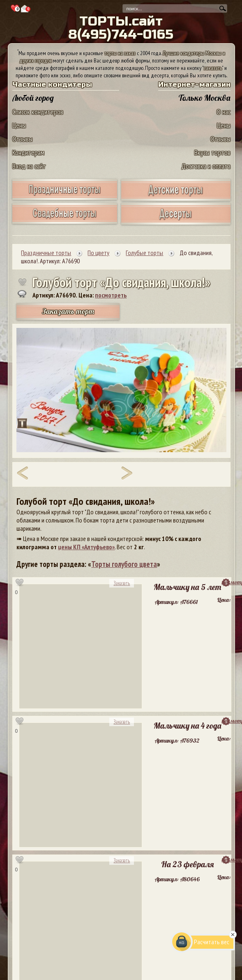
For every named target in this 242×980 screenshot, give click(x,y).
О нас (224, 112)
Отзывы (22, 139)
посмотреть (111, 295)
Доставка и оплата (206, 166)
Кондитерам (28, 152)
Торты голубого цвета (124, 564)
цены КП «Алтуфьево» (86, 547)
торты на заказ (120, 53)
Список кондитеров (38, 112)
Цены (19, 125)
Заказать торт (68, 311)
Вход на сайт (29, 166)
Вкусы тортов (212, 152)
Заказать (122, 583)
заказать (213, 68)
